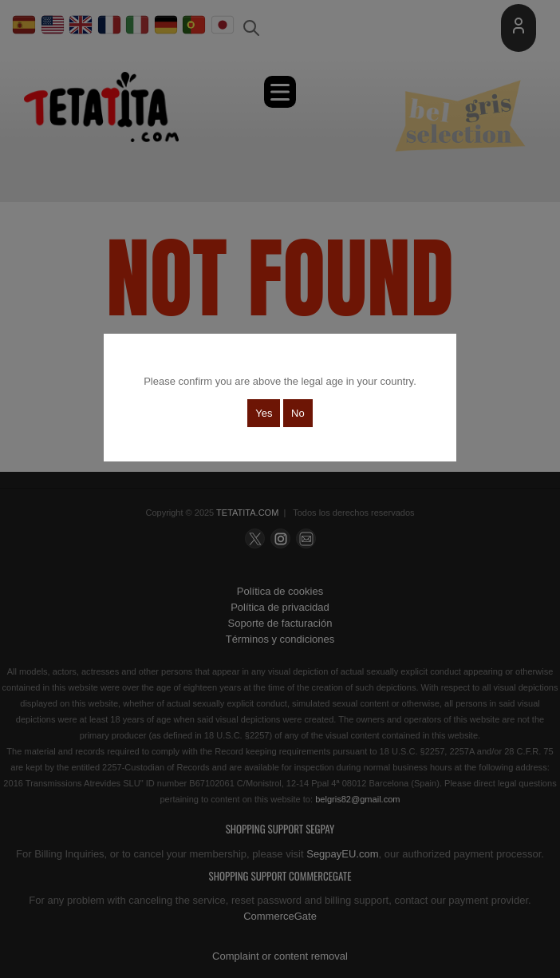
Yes (264, 413)
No (298, 413)
